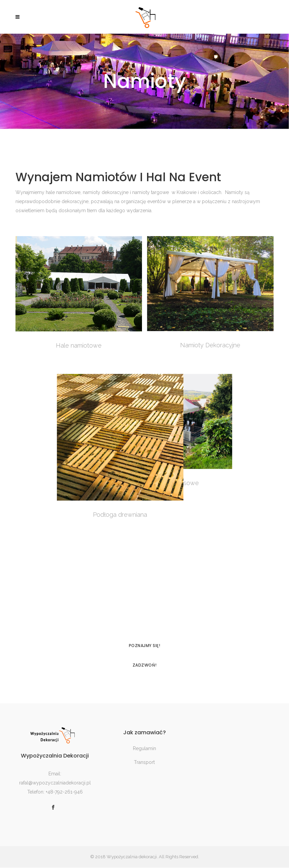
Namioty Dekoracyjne (210, 345)
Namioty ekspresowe (210, 483)
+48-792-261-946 (64, 792)
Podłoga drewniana (79, 515)
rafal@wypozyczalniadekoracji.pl (55, 783)
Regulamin (144, 749)
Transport (144, 763)
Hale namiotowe (79, 345)
